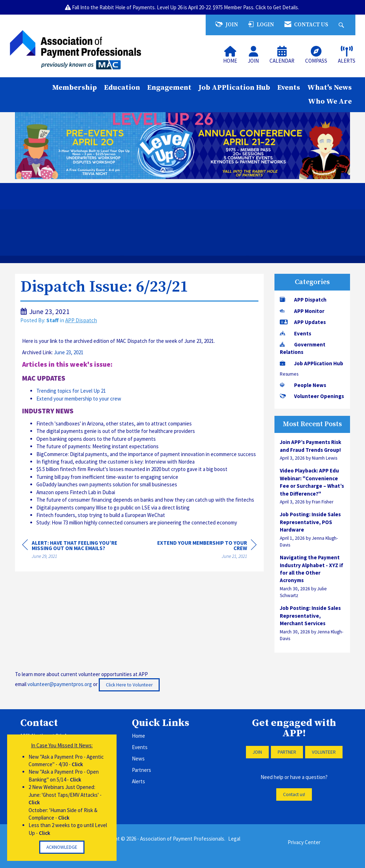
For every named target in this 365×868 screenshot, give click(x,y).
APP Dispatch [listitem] (303, 300)
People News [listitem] (303, 385)
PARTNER (287, 752)
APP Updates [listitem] (303, 322)
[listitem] (312, 450)
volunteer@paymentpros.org (60, 684)
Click (77, 764)
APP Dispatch (81, 320)
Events (289, 88)
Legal (234, 839)
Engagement (169, 88)
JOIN (257, 752)
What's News (330, 88)
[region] (203, 551)
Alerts (138, 781)
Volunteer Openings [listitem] (312, 396)
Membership (74, 88)
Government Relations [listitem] (303, 348)
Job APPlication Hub (234, 88)
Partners (142, 770)
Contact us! (294, 794)
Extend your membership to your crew (79, 399)
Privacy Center (304, 842)
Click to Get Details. (278, 7)
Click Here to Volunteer (129, 685)
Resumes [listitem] (289, 374)
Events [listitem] (295, 333)
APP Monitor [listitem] (302, 311)
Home (138, 736)
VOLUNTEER (324, 752)
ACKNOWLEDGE (62, 847)
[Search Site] (342, 25)
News (138, 759)
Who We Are (330, 101)
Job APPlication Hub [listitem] (312, 363)
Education (122, 88)
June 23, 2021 (69, 352)
